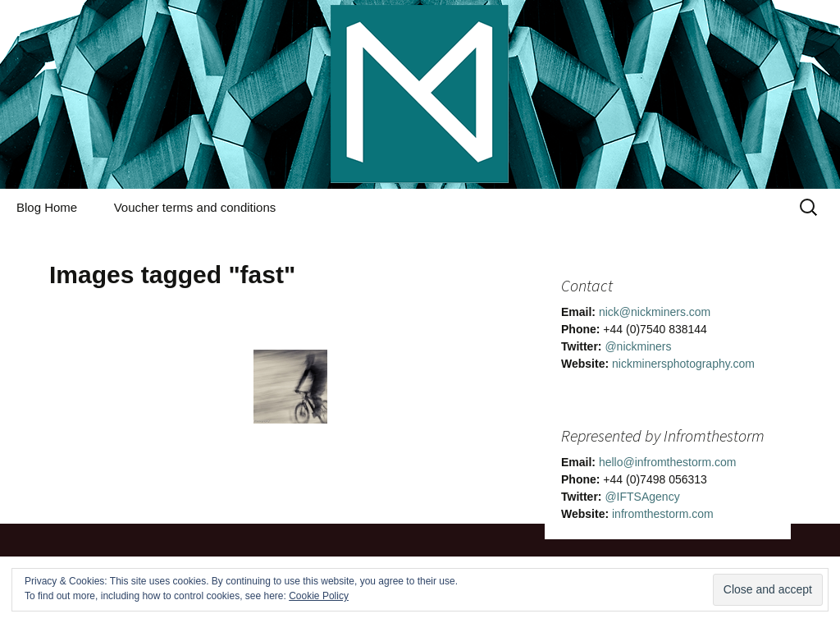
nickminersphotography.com (683, 364)
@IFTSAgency (642, 497)
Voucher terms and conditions (195, 207)
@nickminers (638, 346)
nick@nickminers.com (655, 312)
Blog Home (47, 207)
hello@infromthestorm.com (668, 462)
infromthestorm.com (663, 514)
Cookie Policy (319, 596)
